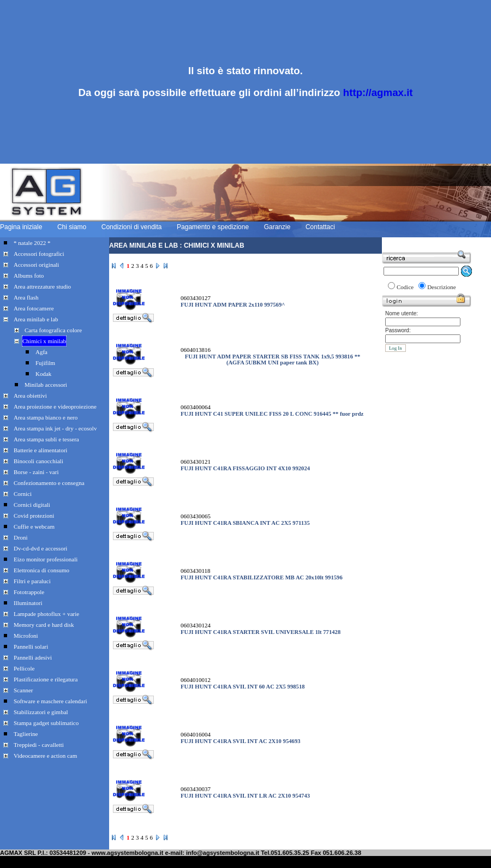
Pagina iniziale (21, 227)
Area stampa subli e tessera (46, 439)
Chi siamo (72, 227)
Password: (398, 330)
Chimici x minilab (44, 341)
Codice (405, 287)
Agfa (41, 352)
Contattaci (320, 227)
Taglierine (26, 734)
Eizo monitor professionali (46, 559)
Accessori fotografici (39, 254)
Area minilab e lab (36, 319)
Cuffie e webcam (34, 526)
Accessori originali (36, 265)
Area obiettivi (30, 396)
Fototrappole (29, 592)
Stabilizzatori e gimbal (41, 712)
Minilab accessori (46, 385)
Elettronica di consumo (41, 570)
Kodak (43, 374)
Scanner (23, 690)
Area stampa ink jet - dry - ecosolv (55, 428)
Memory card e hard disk (44, 625)
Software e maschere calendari (50, 701)
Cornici (23, 494)
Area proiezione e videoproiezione (55, 406)
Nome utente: (402, 313)
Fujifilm (45, 363)
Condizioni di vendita (132, 227)
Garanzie (277, 227)
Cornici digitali (32, 505)
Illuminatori (28, 603)
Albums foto (29, 276)
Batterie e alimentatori (40, 450)
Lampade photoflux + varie (46, 614)
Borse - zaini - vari (36, 472)
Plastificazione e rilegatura (46, 679)
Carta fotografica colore (53, 330)
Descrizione (442, 287)
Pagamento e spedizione (213, 227)
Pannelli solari (31, 646)
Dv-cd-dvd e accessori (40, 548)
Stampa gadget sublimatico (46, 723)
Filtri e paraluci (32, 581)
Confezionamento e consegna (49, 483)
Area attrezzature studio (42, 286)
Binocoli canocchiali (38, 461)
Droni (21, 537)
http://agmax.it (378, 92)
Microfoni (26, 636)
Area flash (26, 297)
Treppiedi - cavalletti (39, 745)
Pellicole (24, 668)
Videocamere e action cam (45, 756)
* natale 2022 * (32, 243)
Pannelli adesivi (33, 657)
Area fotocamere (34, 308)
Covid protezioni (34, 516)
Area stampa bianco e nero (46, 417)
